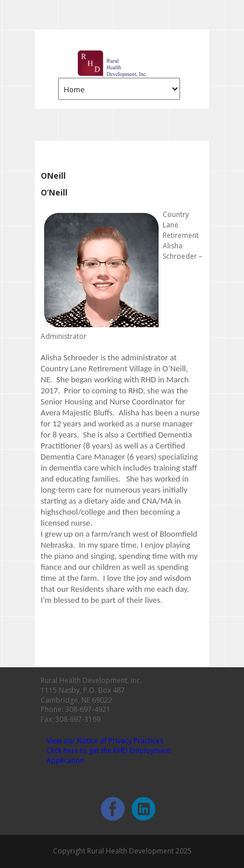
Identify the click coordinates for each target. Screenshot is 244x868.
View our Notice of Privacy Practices (105, 741)
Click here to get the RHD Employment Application (109, 755)
